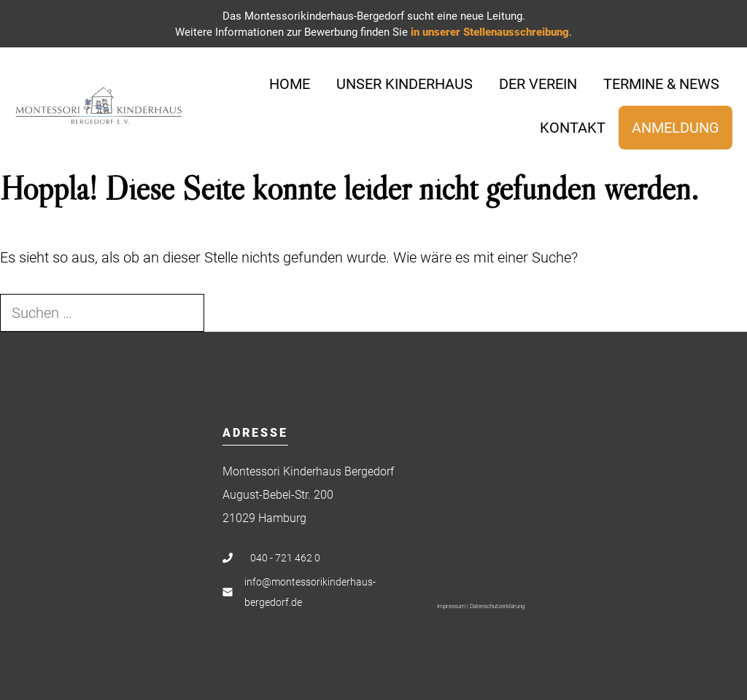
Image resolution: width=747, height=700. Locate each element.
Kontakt (573, 128)
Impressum (451, 606)
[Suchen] (230, 313)
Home (290, 84)
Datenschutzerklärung (497, 606)
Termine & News (661, 84)
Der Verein (538, 84)
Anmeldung (676, 128)
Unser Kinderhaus (405, 84)
